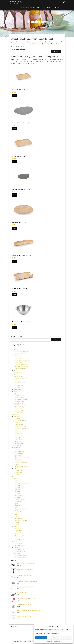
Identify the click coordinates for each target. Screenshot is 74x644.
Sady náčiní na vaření (20, 499)
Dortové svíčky (19, 409)
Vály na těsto (18, 388)
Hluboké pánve (19, 530)
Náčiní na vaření (18, 480)
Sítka (16, 503)
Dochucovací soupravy (21, 420)
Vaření (14, 476)
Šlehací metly (18, 505)
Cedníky (17, 482)
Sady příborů (18, 445)
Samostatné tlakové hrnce (22, 557)
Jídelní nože (18, 438)
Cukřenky (17, 418)
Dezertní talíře (19, 470)
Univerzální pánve (19, 540)
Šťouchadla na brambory (21, 509)
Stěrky (17, 507)
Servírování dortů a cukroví (20, 463)
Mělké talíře (18, 474)
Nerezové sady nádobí (21, 549)
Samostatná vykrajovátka (21, 399)
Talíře (15, 469)
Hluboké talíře (19, 472)
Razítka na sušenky (20, 395)
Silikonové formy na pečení (22, 368)
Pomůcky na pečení (18, 376)
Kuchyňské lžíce (19, 486)
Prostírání (18, 449)
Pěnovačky (18, 497)
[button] (71, 626)
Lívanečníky (18, 532)
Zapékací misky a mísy (19, 403)
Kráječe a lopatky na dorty (21, 467)
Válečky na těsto (19, 386)
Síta (16, 384)
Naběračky (18, 492)
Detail (15, 95)
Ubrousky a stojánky (20, 451)
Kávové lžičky (18, 442)
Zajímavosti (15, 626)
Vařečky (17, 513)
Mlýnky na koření (19, 424)
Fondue (16, 478)
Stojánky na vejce (19, 461)
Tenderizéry (18, 511)
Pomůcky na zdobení (20, 411)
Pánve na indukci (19, 534)
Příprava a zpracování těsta (20, 378)
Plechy (15, 374)
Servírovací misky (19, 455)
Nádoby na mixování (20, 382)
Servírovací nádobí (18, 453)
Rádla (17, 393)
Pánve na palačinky (20, 536)
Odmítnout (53, 638)
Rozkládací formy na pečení (22, 366)
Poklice (15, 542)
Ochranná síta (19, 544)
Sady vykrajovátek (20, 397)
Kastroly (17, 522)
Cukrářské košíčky (20, 407)
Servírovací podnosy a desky (22, 457)
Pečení (14, 347)
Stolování (14, 415)
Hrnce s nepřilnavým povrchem (23, 521)
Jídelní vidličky (19, 440)
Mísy (16, 380)
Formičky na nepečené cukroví (23, 351)
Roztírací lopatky (19, 413)
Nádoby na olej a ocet (20, 426)
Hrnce (17, 517)
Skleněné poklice (19, 546)
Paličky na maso (19, 495)
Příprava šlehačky (18, 390)
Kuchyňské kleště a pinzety (22, 484)
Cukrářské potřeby (56, 641)
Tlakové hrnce (17, 553)
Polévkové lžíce (19, 444)
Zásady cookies (49, 641)
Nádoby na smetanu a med (22, 428)
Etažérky (17, 465)
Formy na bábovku (20, 357)
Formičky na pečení (20, 353)
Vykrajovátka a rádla (28, 8)
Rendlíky (17, 524)
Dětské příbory (19, 434)
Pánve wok (18, 538)
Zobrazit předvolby (66, 638)
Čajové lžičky (18, 432)
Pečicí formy (47, 8)
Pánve (39, 8)
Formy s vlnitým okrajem (21, 365)
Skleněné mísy (19, 459)
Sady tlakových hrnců (20, 555)
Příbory (15, 430)
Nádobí (15, 515)
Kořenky (17, 422)
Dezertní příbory (19, 436)
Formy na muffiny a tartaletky (22, 361)
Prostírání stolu (17, 447)
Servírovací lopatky (20, 501)
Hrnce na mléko (19, 519)
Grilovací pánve (19, 528)
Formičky (16, 349)
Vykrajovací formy (20, 401)
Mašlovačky (18, 490)
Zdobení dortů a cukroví (19, 405)
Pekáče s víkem (19, 372)
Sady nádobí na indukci (21, 551)
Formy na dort (19, 359)
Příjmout (41, 638)
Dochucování (57, 8)
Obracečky (18, 494)
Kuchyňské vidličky (20, 488)
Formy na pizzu (19, 363)
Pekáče (16, 370)
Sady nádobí (17, 547)
